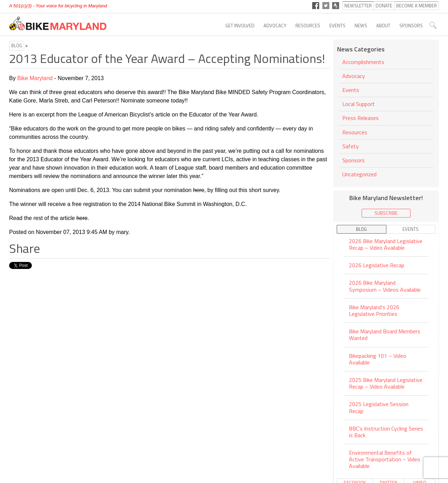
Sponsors (411, 26)
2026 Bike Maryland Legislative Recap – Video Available (386, 245)
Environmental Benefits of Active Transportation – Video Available (385, 459)
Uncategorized (359, 174)
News (361, 26)
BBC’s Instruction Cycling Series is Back (386, 432)
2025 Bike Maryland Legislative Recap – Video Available (386, 383)
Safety (351, 146)
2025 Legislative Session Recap (379, 407)
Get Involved (240, 26)
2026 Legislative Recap (377, 265)
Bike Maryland (35, 78)
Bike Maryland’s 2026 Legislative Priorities (374, 310)
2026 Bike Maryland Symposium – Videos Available (385, 286)
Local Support (359, 104)
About (383, 26)
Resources (308, 26)
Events (337, 26)
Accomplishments (363, 62)
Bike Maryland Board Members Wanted (385, 335)
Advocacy (275, 26)
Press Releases (360, 118)
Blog (17, 45)
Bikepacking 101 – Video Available (378, 359)
